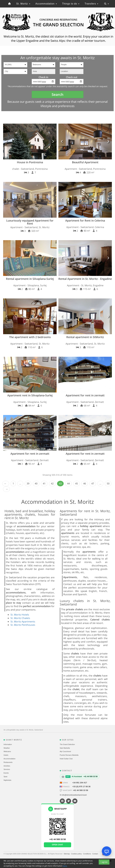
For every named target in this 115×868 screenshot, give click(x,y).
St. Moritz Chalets (20, 618)
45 (77, 483)
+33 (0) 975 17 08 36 (81, 787)
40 (36, 483)
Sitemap (67, 854)
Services (7, 769)
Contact (95, 854)
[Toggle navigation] (106, 4)
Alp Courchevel (65, 751)
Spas (5, 777)
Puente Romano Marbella (69, 755)
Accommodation (46, 4)
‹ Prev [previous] (6, 484)
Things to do (71, 4)
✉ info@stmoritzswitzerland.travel (73, 795)
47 (93, 483)
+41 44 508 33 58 (80, 790)
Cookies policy (77, 854)
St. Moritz (23, 4)
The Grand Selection (67, 744)
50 (108, 483)
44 (68, 483)
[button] (7, 141)
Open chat (57, 845)
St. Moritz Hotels (20, 615)
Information (8, 744)
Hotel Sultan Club (66, 759)
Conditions (87, 854)
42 (52, 483)
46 (85, 483)
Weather (7, 748)
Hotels (6, 755)
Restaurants (8, 762)
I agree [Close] (104, 862)
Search (57, 94)
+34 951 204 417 (80, 783)
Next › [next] (6, 489)
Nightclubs (7, 780)
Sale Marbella (65, 748)
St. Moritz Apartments (23, 622)
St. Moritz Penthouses (23, 625)
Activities (7, 766)
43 (60, 483)
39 (28, 483)
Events (6, 773)
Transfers (91, 4)
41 (44, 483)
